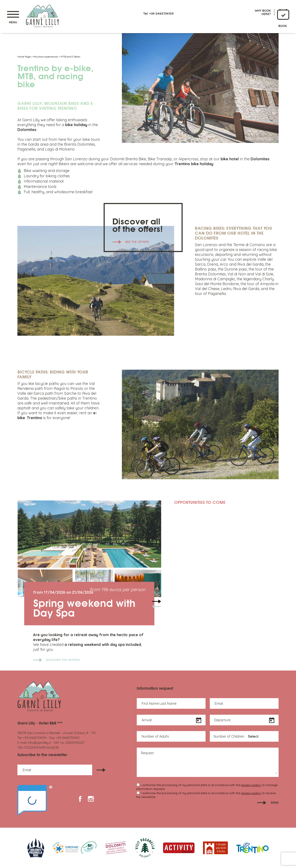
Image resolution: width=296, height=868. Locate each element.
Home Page (24, 57)
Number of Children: (229, 736)
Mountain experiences (46, 57)
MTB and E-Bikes (70, 57)
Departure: (223, 720)
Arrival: (147, 720)
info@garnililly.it (39, 743)
